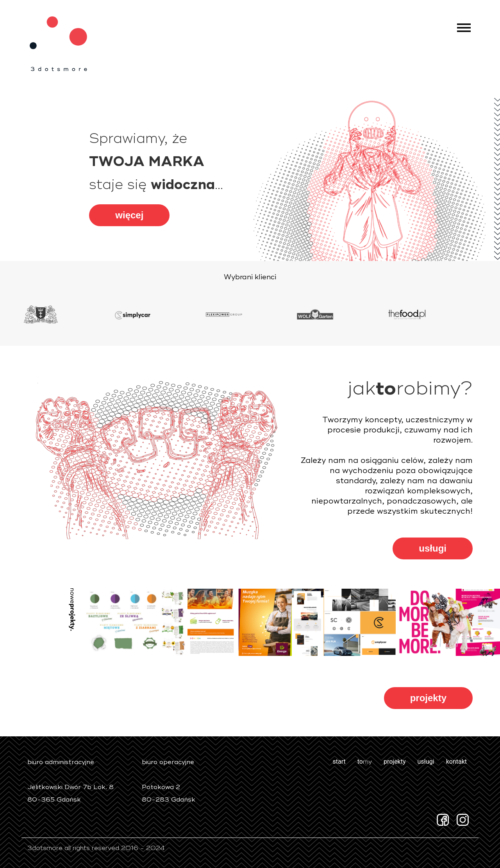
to (365, 762)
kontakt (456, 762)
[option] (67, 314)
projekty (428, 698)
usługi (433, 548)
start (339, 762)
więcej (129, 215)
